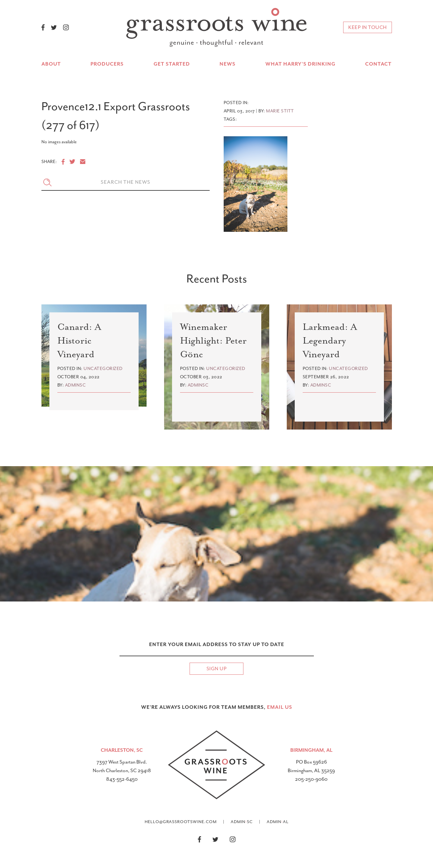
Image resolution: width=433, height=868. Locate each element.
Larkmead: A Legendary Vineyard (330, 341)
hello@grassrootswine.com (181, 822)
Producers (107, 64)
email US (280, 707)
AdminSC (242, 821)
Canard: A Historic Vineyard (79, 341)
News (227, 64)
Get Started (172, 64)
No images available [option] (59, 142)
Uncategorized (103, 369)
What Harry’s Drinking (300, 64)
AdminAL (278, 821)
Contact (378, 64)
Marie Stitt (280, 111)
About (51, 64)
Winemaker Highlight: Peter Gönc (213, 341)
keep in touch (368, 27)
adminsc (76, 385)
